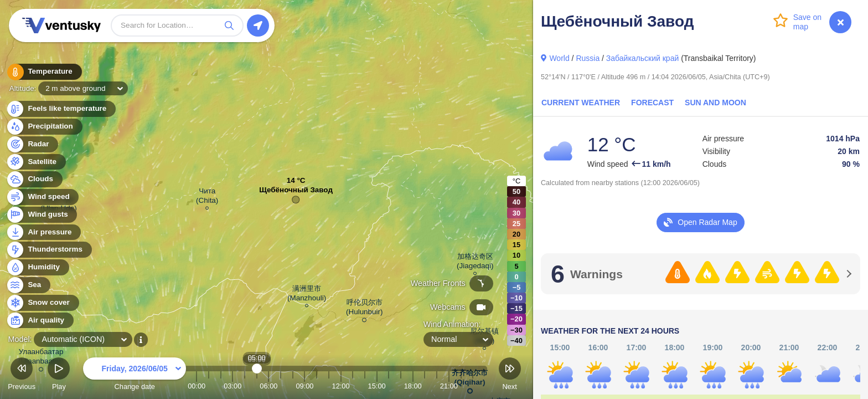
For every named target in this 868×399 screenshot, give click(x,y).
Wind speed (42, 197)
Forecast (652, 103)
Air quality (40, 321)
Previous (22, 375)
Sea (28, 285)
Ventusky (60, 25)
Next (510, 375)
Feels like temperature (61, 109)
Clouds (34, 179)
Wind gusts (42, 215)
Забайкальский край (642, 58)
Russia (588, 58)
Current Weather (581, 103)
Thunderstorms (49, 250)
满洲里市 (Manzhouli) (307, 295)
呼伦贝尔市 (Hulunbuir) (364, 309)
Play (59, 375)
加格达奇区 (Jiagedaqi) (475, 263)
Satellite (36, 162)
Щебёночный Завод (296, 193)
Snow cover (42, 303)
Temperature (44, 72)
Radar (32, 144)
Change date (135, 375)
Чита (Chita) (207, 197)
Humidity (37, 267)
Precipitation (44, 127)
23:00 (473, 386)
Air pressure (43, 232)
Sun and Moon (715, 103)
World (559, 58)
